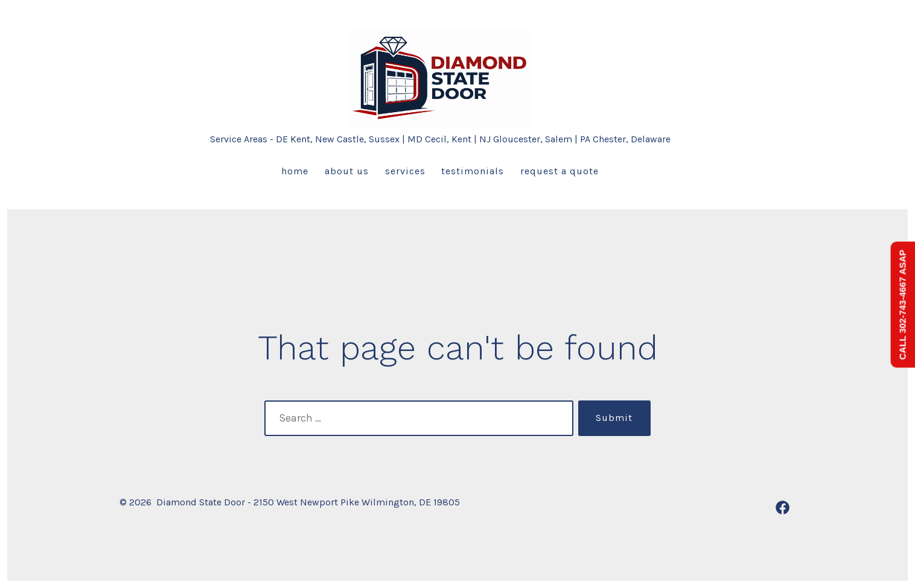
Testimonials (473, 171)
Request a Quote (560, 171)
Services (405, 171)
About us (347, 171)
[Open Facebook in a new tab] (783, 507)
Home (295, 171)
